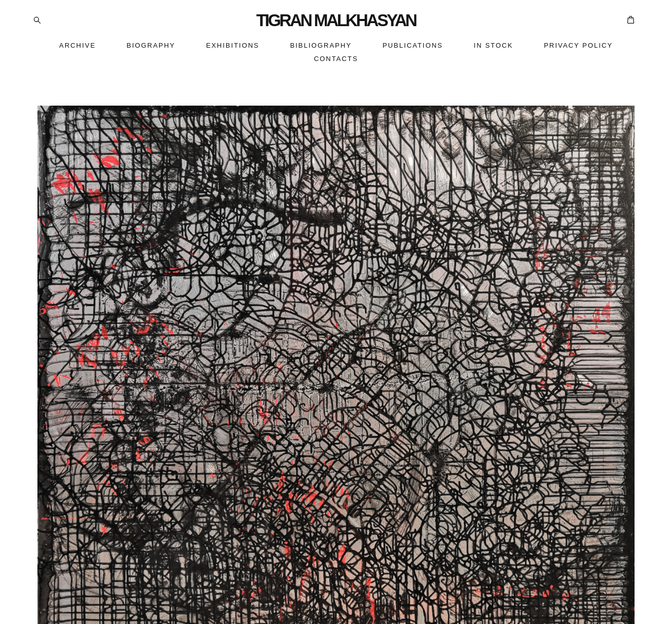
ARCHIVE (77, 45)
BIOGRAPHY (151, 45)
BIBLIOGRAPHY (321, 45)
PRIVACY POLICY (578, 45)
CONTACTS (336, 59)
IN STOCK (493, 45)
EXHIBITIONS (233, 45)
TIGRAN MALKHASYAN (336, 20)
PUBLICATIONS (413, 45)
